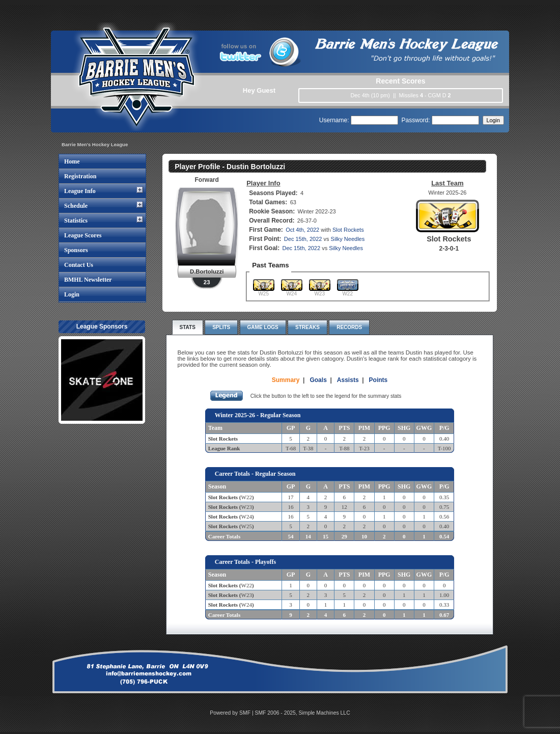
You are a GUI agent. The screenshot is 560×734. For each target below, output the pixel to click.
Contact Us (79, 265)
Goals (318, 380)
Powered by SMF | (232, 713)
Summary (286, 380)
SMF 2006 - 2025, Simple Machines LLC (303, 713)
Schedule (76, 206)
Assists (348, 380)
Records (349, 327)
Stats (188, 327)
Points (379, 380)
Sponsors (76, 250)
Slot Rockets (348, 230)
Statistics (76, 221)
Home (72, 161)
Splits (221, 327)
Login (72, 294)
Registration (80, 176)
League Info (80, 191)
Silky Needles (348, 239)
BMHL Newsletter (88, 280)
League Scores (83, 235)
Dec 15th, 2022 (303, 239)
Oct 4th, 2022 (302, 230)
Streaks (307, 327)
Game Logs (263, 327)
